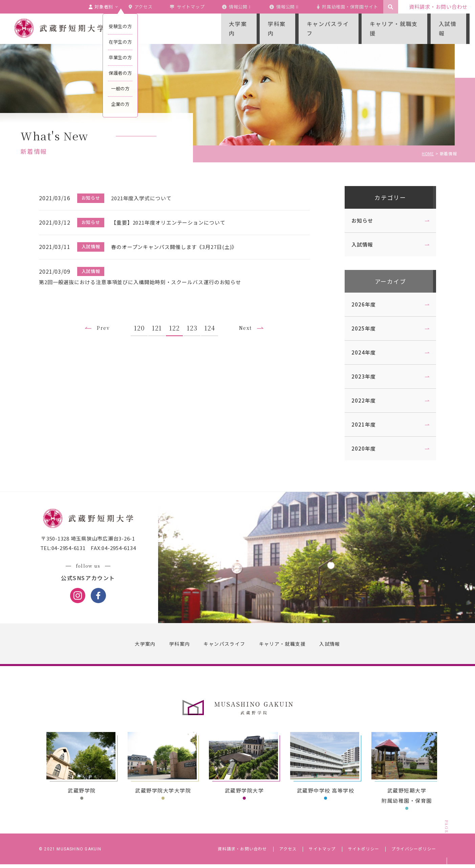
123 (194, 323)
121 (159, 323)
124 (212, 323)
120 (142, 323)
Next (249, 323)
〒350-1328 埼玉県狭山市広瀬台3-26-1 (90, 543)
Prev (104, 323)
